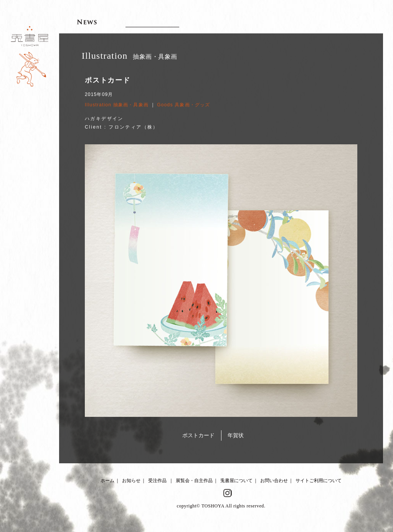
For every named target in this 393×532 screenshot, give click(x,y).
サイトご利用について (319, 481)
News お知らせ (87, 21)
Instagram (228, 493)
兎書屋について (236, 481)
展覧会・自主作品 (194, 481)
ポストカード (198, 435)
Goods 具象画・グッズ (183, 105)
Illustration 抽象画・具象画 (117, 105)
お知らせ (131, 481)
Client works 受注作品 (152, 21)
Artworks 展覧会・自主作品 (227, 21)
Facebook (215, 493)
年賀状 (236, 435)
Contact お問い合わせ (347, 21)
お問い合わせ (274, 481)
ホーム (107, 481)
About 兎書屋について (288, 21)
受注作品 (157, 481)
